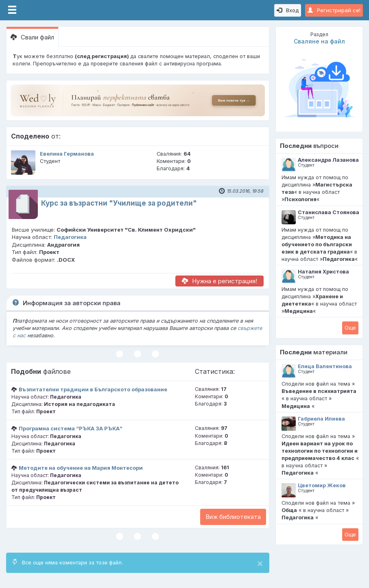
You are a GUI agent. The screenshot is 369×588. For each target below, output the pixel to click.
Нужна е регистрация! (219, 281)
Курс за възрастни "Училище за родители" (119, 203)
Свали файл (32, 37)
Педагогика (70, 237)
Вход (288, 10)
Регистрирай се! (334, 10)
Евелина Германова (67, 154)
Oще (350, 328)
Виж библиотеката (233, 517)
